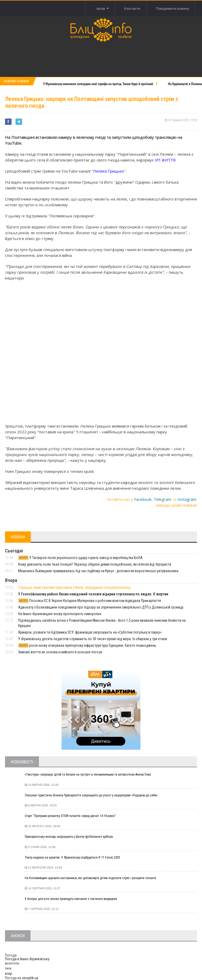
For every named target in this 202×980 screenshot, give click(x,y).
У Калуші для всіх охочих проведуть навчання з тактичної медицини (71, 899)
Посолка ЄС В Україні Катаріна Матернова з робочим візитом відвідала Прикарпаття (90, 601)
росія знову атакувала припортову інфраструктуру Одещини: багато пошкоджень (87, 645)
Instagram (187, 499)
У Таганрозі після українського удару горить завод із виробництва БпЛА (80, 558)
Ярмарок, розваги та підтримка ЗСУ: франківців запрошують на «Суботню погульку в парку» (90, 632)
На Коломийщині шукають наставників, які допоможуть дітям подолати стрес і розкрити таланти (90, 878)
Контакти (132, 8)
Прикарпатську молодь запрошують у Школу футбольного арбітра (69, 837)
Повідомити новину (173, 8)
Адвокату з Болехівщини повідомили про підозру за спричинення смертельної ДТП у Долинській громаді (101, 607)
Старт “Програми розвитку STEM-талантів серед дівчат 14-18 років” (70, 816)
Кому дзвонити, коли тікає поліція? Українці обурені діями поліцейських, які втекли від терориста (95, 564)
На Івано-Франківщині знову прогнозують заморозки (60, 614)
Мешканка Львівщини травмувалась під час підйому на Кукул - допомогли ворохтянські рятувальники (98, 571)
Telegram (162, 499)
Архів (102, 8)
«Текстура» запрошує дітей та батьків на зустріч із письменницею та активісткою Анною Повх (88, 775)
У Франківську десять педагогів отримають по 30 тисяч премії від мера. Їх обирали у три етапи (93, 639)
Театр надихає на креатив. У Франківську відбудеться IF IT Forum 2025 (72, 857)
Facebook (143, 499)
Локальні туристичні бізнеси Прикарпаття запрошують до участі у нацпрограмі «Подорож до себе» (91, 795)
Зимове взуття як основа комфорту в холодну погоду (60, 652)
